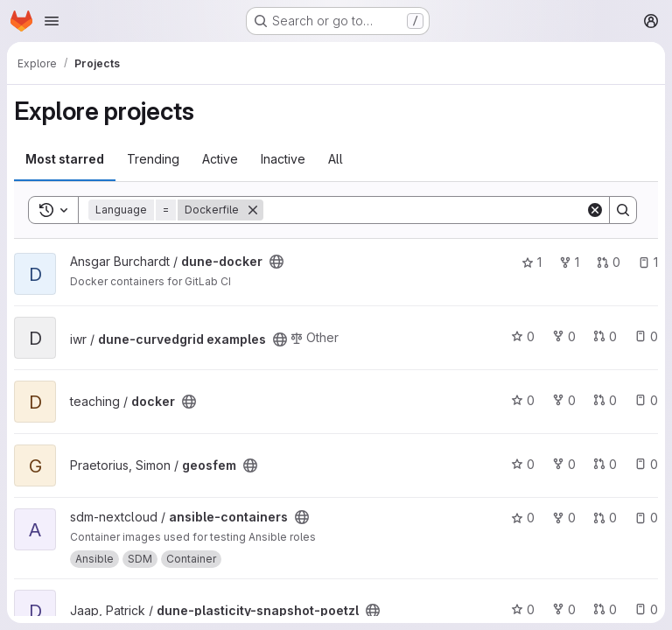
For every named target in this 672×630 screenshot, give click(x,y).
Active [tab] (220, 159)
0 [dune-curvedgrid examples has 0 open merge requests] (605, 336)
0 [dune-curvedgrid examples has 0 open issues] (646, 336)
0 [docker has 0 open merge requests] (605, 400)
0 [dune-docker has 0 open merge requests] (609, 262)
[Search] (424, 210)
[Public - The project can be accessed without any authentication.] (276, 262)
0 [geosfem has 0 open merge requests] (605, 464)
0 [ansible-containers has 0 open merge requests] (605, 518)
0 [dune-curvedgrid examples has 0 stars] (523, 336)
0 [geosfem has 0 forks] (564, 464)
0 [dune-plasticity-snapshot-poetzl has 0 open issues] (646, 609)
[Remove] (253, 210)
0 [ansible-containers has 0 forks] (564, 518)
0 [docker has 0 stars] (523, 400)
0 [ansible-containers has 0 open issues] (646, 518)
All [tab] (336, 159)
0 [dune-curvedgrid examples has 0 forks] (564, 336)
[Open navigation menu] (52, 21)
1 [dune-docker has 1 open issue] (648, 262)
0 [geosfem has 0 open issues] (646, 464)
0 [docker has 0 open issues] (646, 400)
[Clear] (595, 210)
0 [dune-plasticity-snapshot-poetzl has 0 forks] (564, 609)
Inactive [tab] (283, 159)
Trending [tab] (153, 159)
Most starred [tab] (65, 159)
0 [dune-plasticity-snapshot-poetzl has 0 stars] (523, 609)
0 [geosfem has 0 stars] (523, 464)
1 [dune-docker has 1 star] (532, 262)
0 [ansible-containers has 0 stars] (523, 518)
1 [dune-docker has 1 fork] (569, 262)
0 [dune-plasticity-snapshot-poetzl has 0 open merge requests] (605, 609)
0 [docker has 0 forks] (564, 400)
